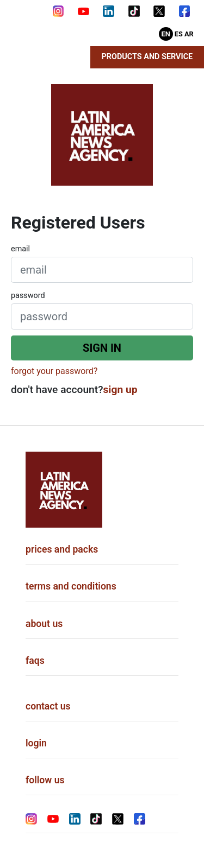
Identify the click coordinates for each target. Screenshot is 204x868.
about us (44, 624)
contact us (48, 706)
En (166, 34)
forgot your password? (54, 371)
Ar (189, 34)
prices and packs (62, 549)
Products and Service (147, 57)
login (36, 743)
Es (179, 34)
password (28, 296)
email (20, 249)
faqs (35, 661)
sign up (120, 389)
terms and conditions (71, 586)
